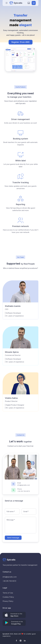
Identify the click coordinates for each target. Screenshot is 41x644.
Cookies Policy (8, 597)
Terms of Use (8, 593)
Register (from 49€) (21, 42)
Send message (13, 538)
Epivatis (5, 634)
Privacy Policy (8, 601)
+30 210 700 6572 (9, 581)
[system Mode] (29, 3)
